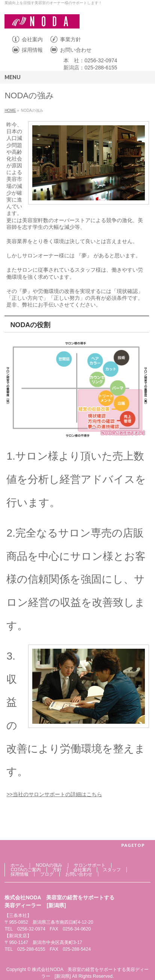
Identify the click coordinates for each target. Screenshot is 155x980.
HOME (10, 110)
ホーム (17, 865)
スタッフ (112, 870)
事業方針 (71, 39)
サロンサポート (90, 865)
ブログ (47, 874)
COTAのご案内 (26, 870)
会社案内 (32, 39)
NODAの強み (49, 865)
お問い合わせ (76, 50)
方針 (57, 870)
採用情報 (32, 50)
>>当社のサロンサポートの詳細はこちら (54, 794)
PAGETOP (133, 845)
